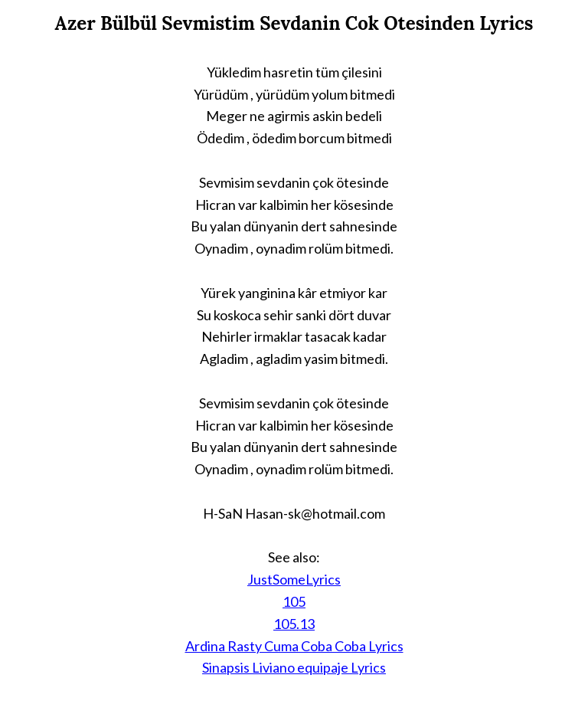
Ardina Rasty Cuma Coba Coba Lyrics (294, 646)
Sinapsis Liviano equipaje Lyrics (294, 667)
